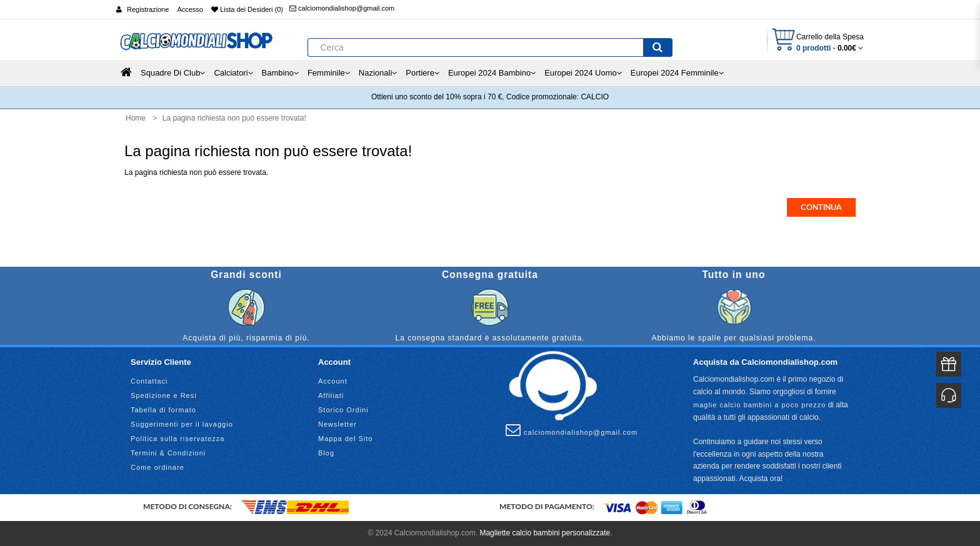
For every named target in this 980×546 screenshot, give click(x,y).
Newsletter (337, 424)
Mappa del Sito (345, 439)
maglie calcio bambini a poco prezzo (759, 405)
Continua (821, 207)
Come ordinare (157, 467)
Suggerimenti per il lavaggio (182, 424)
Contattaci (149, 381)
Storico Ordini (343, 410)
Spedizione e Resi (164, 395)
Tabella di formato (163, 410)
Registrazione (148, 9)
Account (333, 381)
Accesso (190, 9)
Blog (326, 453)
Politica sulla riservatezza (178, 439)
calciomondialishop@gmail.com (342, 8)
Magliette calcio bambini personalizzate (545, 533)
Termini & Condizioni (168, 453)
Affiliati (331, 395)
